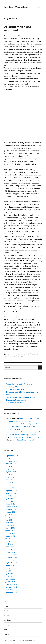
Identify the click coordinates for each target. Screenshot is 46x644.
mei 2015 (9, 520)
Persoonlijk (35, 354)
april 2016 (9, 499)
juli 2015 (9, 515)
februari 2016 (11, 501)
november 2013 (11, 558)
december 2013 (11, 555)
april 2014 (9, 544)
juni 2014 (9, 541)
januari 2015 (10, 531)
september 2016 (12, 491)
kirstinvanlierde (12, 424)
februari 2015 (10, 528)
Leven (6, 606)
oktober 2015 (10, 512)
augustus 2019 (11, 472)
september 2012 (12, 592)
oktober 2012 (10, 590)
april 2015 (9, 523)
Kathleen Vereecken (16, 7)
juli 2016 (9, 496)
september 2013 (12, 563)
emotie (6, 356)
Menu (39, 7)
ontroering (12, 356)
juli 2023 (9, 458)
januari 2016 (10, 504)
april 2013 (9, 574)
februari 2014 (11, 549)
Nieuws (6, 616)
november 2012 (11, 587)
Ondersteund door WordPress (28, 640)
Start (5, 601)
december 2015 (11, 507)
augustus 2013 (11, 566)
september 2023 (12, 456)
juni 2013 (9, 571)
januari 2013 (10, 582)
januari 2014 (10, 552)
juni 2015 (9, 517)
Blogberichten (9, 620)
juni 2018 (9, 485)
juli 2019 (9, 474)
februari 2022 (11, 464)
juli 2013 (9, 568)
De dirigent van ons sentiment (17, 28)
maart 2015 (10, 525)
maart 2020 (10, 469)
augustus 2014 (11, 536)
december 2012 (11, 584)
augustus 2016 (11, 493)
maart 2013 (10, 576)
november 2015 (11, 509)
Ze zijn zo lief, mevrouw (15, 389)
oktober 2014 (10, 533)
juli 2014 (9, 539)
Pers (5, 630)
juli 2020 (9, 466)
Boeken (7, 611)
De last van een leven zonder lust (26, 437)
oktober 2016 (10, 488)
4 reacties (20, 356)
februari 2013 (11, 579)
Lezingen (7, 625)
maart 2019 (10, 477)
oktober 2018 (10, 482)
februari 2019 (11, 480)
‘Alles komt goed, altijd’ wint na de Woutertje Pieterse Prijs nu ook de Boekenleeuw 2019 (23, 427)
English (6, 634)
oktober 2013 (10, 560)
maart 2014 (10, 547)
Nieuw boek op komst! (26, 440)
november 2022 (11, 461)
